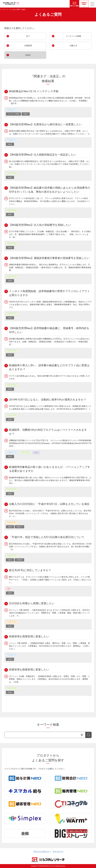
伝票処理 (19, 46)
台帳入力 (65, 46)
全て (18, 36)
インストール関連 (66, 36)
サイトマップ (58, 851)
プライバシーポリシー (41, 851)
